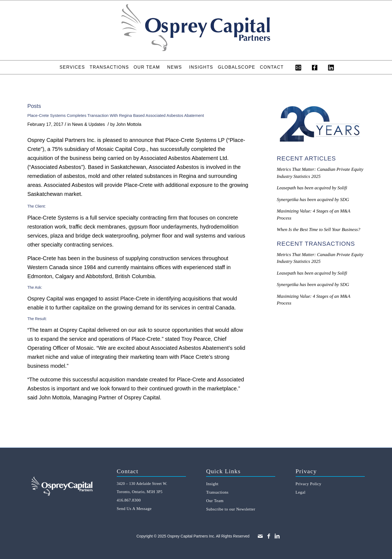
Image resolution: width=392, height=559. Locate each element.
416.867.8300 (129, 500)
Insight (212, 484)
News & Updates (89, 124)
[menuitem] (72, 67)
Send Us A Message (134, 509)
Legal (301, 492)
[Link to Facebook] (269, 536)
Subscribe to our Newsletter (231, 509)
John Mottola (129, 124)
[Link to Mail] (260, 536)
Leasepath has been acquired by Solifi (312, 188)
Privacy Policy (309, 484)
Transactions (217, 492)
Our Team (215, 501)
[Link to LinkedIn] (277, 536)
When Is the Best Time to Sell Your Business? (318, 230)
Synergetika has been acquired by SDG (313, 200)
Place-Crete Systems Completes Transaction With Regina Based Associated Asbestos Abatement (116, 115)
